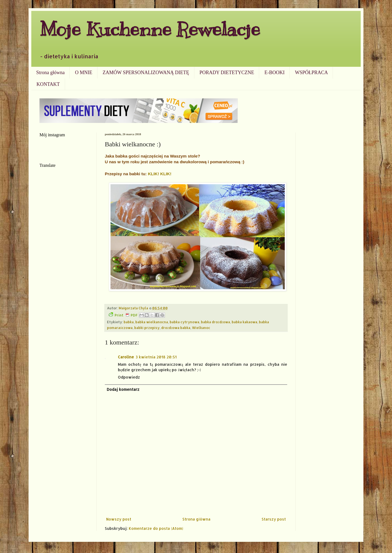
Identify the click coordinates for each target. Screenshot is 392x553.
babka (129, 322)
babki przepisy (147, 328)
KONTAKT (48, 84)
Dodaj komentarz (123, 389)
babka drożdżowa (215, 322)
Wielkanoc (201, 328)
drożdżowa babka (176, 328)
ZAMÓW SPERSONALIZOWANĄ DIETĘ (146, 72)
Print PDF (123, 315)
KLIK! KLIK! (160, 174)
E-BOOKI (274, 72)
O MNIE (84, 72)
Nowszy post (119, 519)
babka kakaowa (244, 322)
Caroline (126, 357)
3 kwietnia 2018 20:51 (156, 357)
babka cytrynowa (184, 322)
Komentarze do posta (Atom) (156, 528)
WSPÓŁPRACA (311, 72)
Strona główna (50, 72)
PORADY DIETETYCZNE (227, 72)
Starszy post (274, 519)
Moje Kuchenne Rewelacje (150, 29)
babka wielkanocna (152, 322)
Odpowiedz (129, 377)
